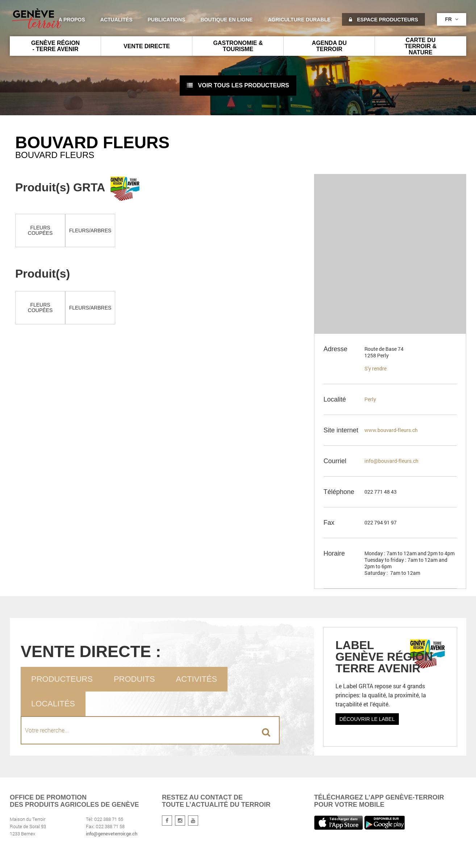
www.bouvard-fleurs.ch (391, 430)
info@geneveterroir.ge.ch (112, 834)
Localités (53, 704)
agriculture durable (299, 20)
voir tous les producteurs (238, 85)
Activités (197, 679)
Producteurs (62, 679)
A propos (72, 20)
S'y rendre (375, 368)
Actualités (116, 20)
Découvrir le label (367, 719)
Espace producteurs (383, 20)
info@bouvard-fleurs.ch (391, 461)
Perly (370, 399)
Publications (167, 20)
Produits (134, 679)
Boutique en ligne (226, 20)
